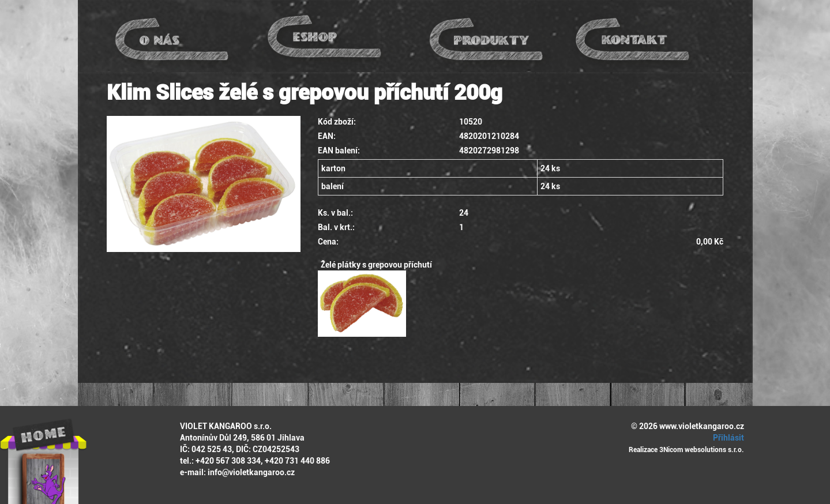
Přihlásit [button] (727, 438)
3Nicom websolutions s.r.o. (702, 450)
